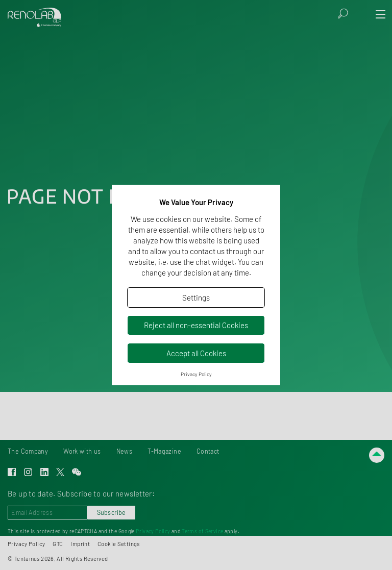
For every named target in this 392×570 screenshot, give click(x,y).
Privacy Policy (196, 374)
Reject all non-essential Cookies (196, 325)
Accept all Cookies (196, 353)
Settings (196, 298)
